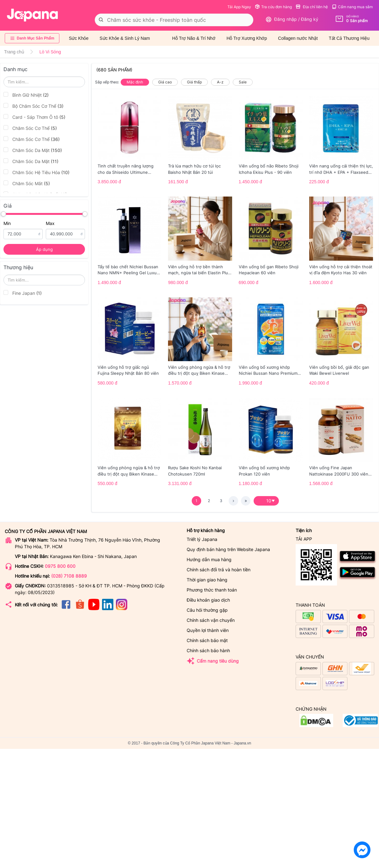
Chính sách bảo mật (207, 640)
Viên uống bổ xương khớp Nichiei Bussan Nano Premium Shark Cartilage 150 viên (268, 371)
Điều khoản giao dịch (208, 600)
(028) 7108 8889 (69, 576)
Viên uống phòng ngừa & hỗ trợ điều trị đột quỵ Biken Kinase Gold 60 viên (199, 371)
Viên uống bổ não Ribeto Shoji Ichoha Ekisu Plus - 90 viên (269, 169)
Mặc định (135, 82)
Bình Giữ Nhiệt (26, 95)
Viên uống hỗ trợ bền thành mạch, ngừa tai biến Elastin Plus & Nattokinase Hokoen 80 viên (199, 270)
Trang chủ (14, 52)
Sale (243, 82)
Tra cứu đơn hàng (273, 7)
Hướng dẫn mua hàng (209, 559)
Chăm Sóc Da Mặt (33, 150)
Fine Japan (23, 293)
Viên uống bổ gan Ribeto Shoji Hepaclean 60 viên (269, 270)
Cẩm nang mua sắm (352, 7)
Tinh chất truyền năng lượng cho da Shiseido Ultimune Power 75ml (126, 169)
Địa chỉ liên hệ (312, 7)
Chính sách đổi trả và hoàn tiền (219, 570)
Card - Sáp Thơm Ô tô (34, 117)
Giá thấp (194, 82)
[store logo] (33, 15)
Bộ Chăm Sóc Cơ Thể (33, 106)
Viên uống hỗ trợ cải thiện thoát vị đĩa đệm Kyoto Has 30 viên (341, 270)
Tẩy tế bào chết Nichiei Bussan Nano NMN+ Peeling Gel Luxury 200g (129, 270)
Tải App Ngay (239, 7)
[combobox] (174, 20)
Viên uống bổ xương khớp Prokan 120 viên (264, 471)
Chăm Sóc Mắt (27, 183)
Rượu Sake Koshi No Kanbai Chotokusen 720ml (195, 471)
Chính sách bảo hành (208, 650)
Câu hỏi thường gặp (207, 610)
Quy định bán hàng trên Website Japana (228, 549)
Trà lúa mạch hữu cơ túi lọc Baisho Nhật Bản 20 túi (194, 169)
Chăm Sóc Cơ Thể (30, 128)
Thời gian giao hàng (207, 580)
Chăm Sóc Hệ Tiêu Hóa (36, 172)
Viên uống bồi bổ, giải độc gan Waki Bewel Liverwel (339, 370)
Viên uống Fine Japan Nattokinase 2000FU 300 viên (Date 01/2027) (339, 471)
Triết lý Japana (202, 539)
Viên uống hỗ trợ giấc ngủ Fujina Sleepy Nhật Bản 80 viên (128, 370)
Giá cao (165, 82)
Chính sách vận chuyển (211, 620)
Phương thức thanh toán (212, 590)
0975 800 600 (60, 566)
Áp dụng (44, 249)
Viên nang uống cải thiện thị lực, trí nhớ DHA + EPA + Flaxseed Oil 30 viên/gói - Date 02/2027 (341, 169)
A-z (220, 82)
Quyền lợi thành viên (208, 630)
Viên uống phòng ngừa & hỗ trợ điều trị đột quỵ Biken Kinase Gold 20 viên (129, 471)
